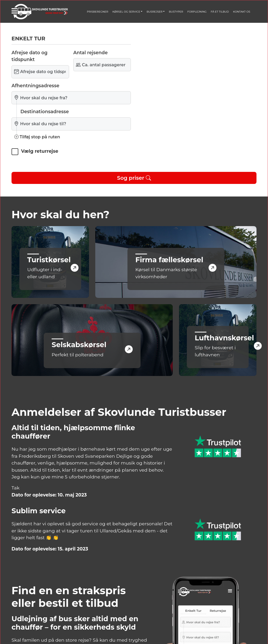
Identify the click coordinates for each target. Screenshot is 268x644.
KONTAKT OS (242, 12)
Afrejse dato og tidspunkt (29, 56)
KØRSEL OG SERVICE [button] (126, 12)
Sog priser (134, 178)
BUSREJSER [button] (155, 12)
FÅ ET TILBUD (220, 12)
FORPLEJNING (197, 12)
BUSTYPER (176, 12)
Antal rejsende (90, 53)
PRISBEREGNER (97, 12)
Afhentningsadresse (35, 86)
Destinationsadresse (45, 111)
